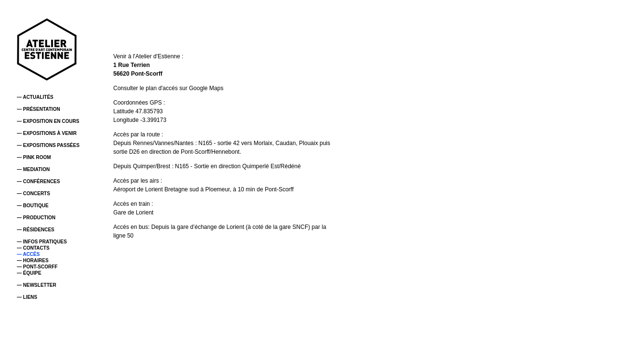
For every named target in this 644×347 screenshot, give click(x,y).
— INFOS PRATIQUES (42, 242)
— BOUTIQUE (33, 206)
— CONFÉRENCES (38, 181)
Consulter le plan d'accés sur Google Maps (168, 88)
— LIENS (27, 297)
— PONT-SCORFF (37, 267)
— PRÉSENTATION (39, 109)
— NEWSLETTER (37, 285)
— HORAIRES (33, 260)
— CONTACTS (33, 248)
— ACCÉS (28, 254)
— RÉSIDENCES (36, 230)
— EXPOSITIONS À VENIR (47, 133)
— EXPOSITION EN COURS (48, 121)
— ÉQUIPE (29, 273)
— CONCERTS (34, 194)
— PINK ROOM (34, 157)
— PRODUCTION (36, 218)
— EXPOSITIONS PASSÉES (48, 145)
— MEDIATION (33, 169)
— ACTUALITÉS (35, 97)
